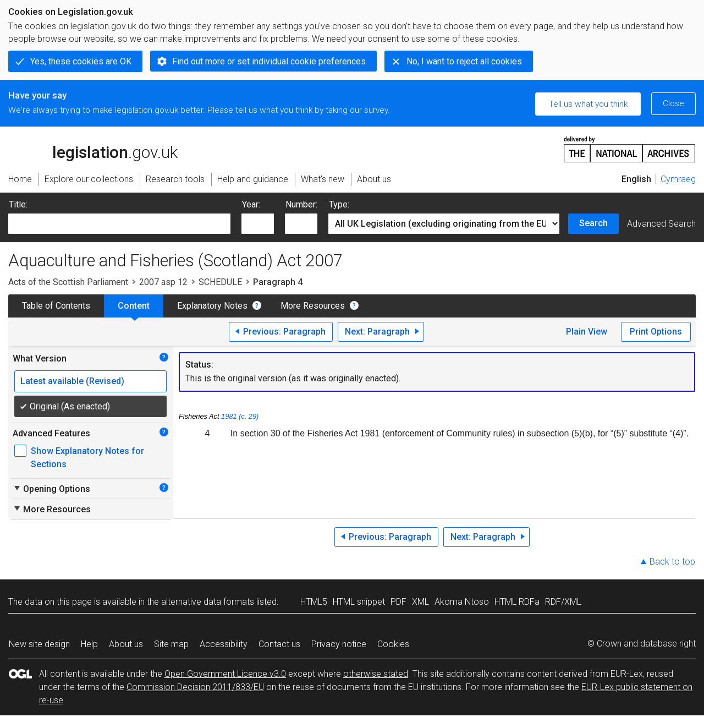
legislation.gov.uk (93, 149)
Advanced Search (661, 224)
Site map (171, 644)
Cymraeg (678, 179)
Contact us (279, 644)
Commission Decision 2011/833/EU (195, 687)
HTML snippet (359, 602)
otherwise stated (376, 674)
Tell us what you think (588, 104)
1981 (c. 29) (240, 416)
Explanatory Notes (212, 306)
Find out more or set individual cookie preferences (269, 61)
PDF (398, 602)
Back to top (672, 562)
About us (126, 644)
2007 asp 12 (163, 282)
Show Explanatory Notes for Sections (87, 458)
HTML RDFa (517, 602)
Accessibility (224, 644)
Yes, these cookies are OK (81, 61)
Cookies (393, 644)
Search (593, 223)
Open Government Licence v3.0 (225, 674)
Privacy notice (339, 644)
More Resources (313, 306)
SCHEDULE (220, 282)
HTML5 (314, 602)
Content (134, 306)
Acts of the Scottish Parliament (68, 282)
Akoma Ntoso (462, 602)
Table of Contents (56, 306)
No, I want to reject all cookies (464, 61)
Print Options (656, 332)
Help (89, 644)
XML (420, 602)
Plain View (587, 332)
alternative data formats (208, 602)
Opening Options (51, 489)
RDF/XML (563, 602)
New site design (39, 644)
